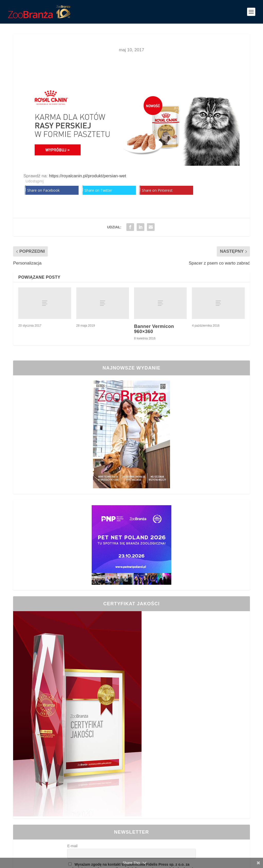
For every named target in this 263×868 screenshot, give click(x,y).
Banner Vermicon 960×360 (154, 329)
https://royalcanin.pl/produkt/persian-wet (87, 176)
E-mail (72, 846)
